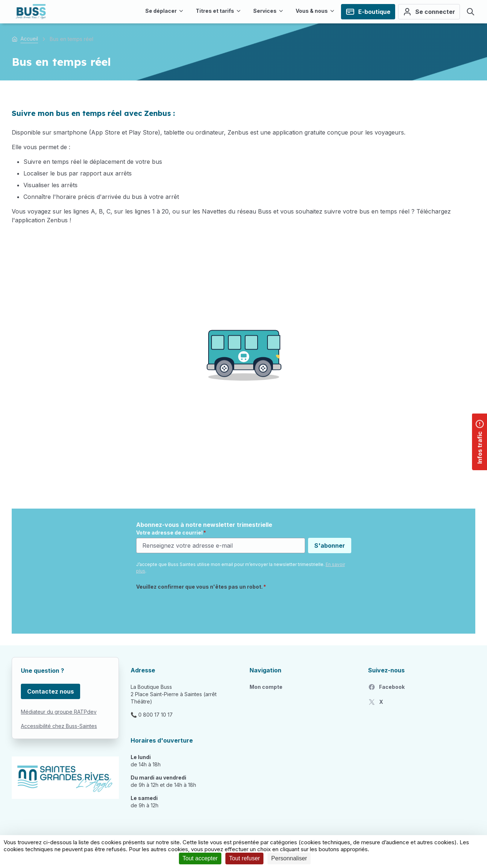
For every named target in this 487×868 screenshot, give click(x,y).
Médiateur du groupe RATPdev (59, 712)
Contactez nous (50, 691)
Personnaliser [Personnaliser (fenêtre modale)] (289, 858)
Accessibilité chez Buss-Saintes (59, 726)
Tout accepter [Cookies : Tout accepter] (200, 858)
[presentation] (192, 608)
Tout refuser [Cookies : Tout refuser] (244, 858)
